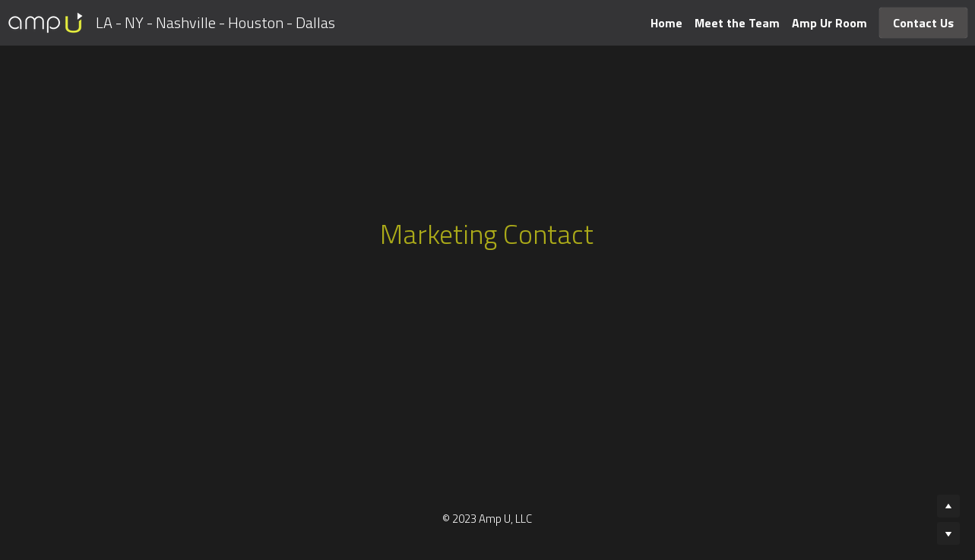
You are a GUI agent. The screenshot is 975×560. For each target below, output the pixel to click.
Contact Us (923, 23)
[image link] (46, 22)
